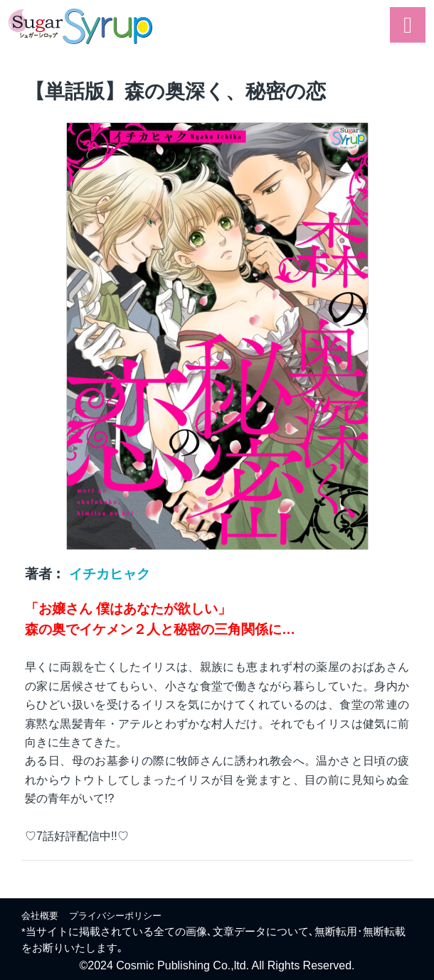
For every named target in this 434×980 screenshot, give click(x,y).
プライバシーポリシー (115, 916)
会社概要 (40, 916)
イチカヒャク (110, 574)
